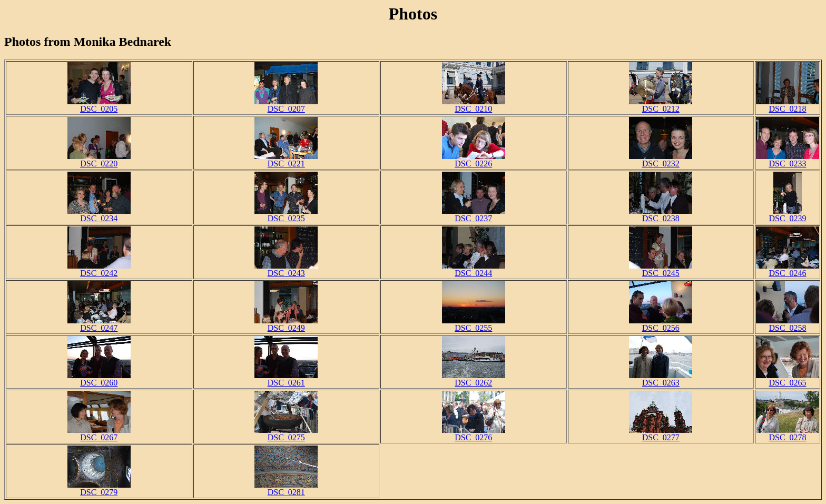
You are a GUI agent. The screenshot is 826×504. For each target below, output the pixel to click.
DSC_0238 (661, 215)
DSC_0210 (474, 105)
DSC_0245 (661, 269)
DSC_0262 (474, 379)
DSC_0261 (286, 379)
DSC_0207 (286, 105)
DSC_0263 (661, 379)
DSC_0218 (788, 105)
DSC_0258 (788, 324)
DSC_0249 (286, 324)
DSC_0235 (286, 215)
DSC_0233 (788, 160)
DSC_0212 (661, 105)
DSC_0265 (788, 379)
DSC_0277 (661, 434)
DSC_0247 (99, 324)
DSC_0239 (787, 215)
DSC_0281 (286, 488)
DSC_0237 (474, 215)
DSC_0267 (99, 434)
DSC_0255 (474, 324)
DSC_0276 (474, 434)
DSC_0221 (286, 160)
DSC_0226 (474, 160)
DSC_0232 (661, 160)
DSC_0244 (474, 269)
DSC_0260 (99, 379)
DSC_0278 (788, 434)
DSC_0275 (286, 434)
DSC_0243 (286, 269)
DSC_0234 (99, 215)
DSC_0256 (661, 324)
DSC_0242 (99, 269)
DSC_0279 (99, 488)
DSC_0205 (99, 105)
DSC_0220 (99, 160)
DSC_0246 (788, 269)
